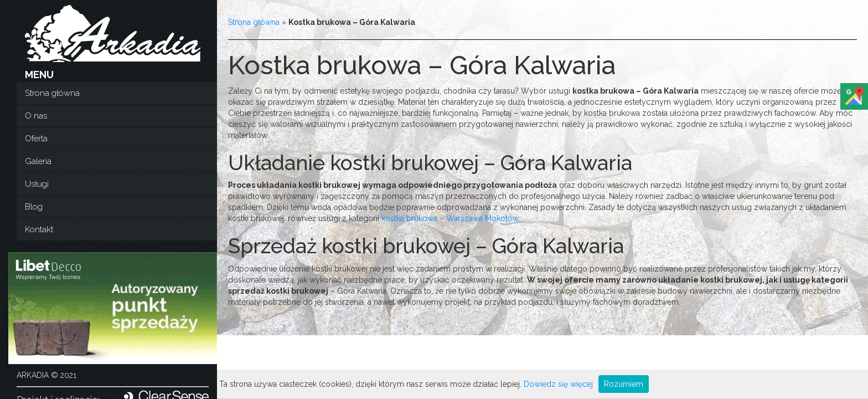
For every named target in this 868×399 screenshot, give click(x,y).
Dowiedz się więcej (558, 384)
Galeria (38, 161)
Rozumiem (624, 384)
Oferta (36, 139)
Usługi (37, 184)
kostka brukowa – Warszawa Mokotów (450, 218)
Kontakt (39, 229)
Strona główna (52, 93)
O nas (36, 116)
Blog (34, 207)
